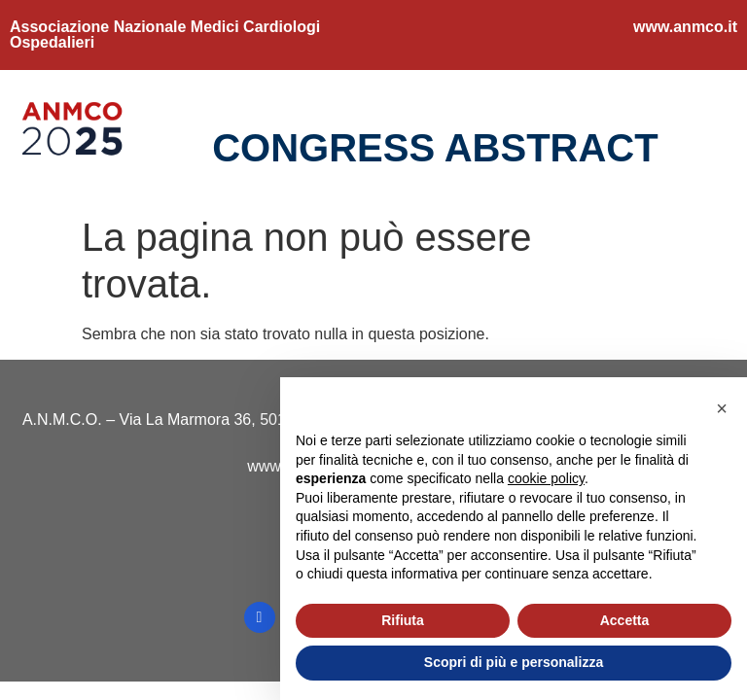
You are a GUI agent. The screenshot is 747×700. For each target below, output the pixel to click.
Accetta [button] (625, 620)
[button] (722, 408)
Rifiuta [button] (403, 620)
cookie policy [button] (546, 478)
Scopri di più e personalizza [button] (514, 662)
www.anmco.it (685, 27)
